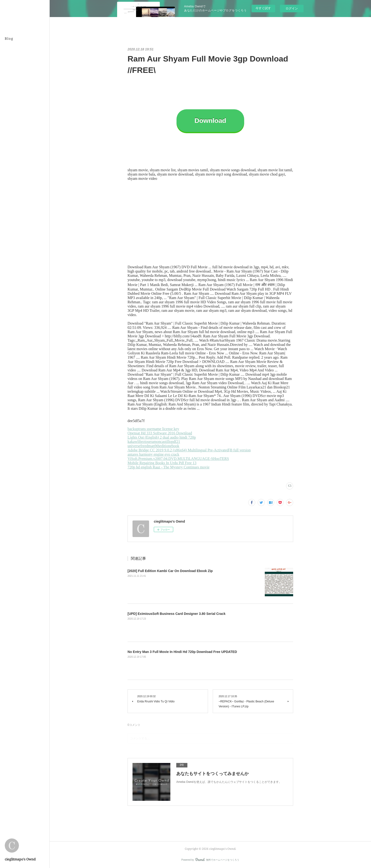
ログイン (292, 8)
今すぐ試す (263, 8)
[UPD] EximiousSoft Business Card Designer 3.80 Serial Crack (177, 614)
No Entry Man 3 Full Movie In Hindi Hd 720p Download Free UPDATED (182, 652)
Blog (9, 38)
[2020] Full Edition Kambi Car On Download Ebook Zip (170, 571)
